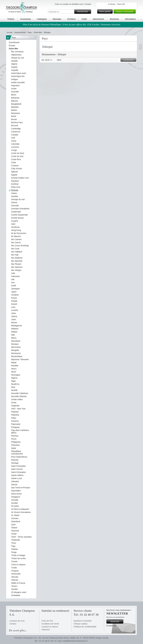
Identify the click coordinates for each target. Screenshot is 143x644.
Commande (129, 60)
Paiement (46, 630)
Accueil (9, 32)
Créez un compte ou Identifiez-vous (69, 4)
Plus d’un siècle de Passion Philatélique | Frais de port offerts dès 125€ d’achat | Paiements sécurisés (72, 25)
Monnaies (57, 19)
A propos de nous (17, 621)
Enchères (71, 19)
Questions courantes (83, 621)
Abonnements (20, 32)
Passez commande (125, 11)
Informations (130, 19)
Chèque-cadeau (81, 624)
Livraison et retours (50, 627)
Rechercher (84, 12)
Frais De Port (47, 621)
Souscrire (116, 621)
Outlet (84, 19)
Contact (88, 4)
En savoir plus (111, 625)
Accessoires (25, 19)
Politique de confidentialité (85, 627)
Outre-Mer (38, 32)
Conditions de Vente (50, 624)
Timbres (11, 19)
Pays (30, 32)
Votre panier (106, 11)
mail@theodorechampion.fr (75, 641)
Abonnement (98, 19)
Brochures (115, 19)
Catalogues (42, 19)
